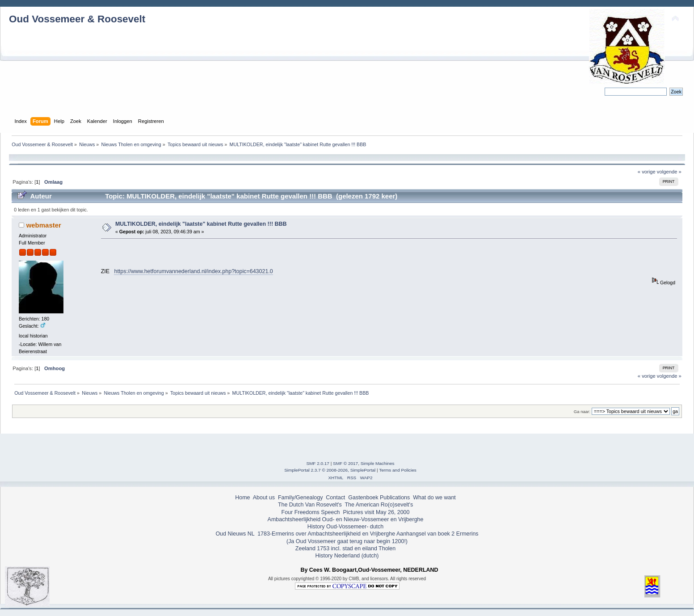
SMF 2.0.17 (318, 463)
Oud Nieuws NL (235, 534)
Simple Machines (378, 463)
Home (242, 498)
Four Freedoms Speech (311, 512)
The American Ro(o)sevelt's (379, 505)
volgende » (669, 172)
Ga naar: (582, 411)
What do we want (434, 498)
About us (264, 498)
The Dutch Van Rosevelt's (310, 505)
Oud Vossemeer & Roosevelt (77, 19)
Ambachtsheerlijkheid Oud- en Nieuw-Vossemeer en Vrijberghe (346, 519)
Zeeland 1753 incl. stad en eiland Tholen (345, 548)
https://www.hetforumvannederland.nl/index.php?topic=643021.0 (193, 271)
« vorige (647, 172)
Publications (395, 498)
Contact (335, 498)
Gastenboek (363, 498)
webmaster (44, 225)
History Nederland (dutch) (347, 556)
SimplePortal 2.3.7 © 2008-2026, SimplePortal (330, 470)
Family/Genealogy (301, 498)
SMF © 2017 (345, 463)
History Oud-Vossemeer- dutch (345, 527)
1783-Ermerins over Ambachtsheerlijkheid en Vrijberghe (326, 534)
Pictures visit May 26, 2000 (376, 512)
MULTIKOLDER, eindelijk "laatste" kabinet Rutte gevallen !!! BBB (201, 224)
